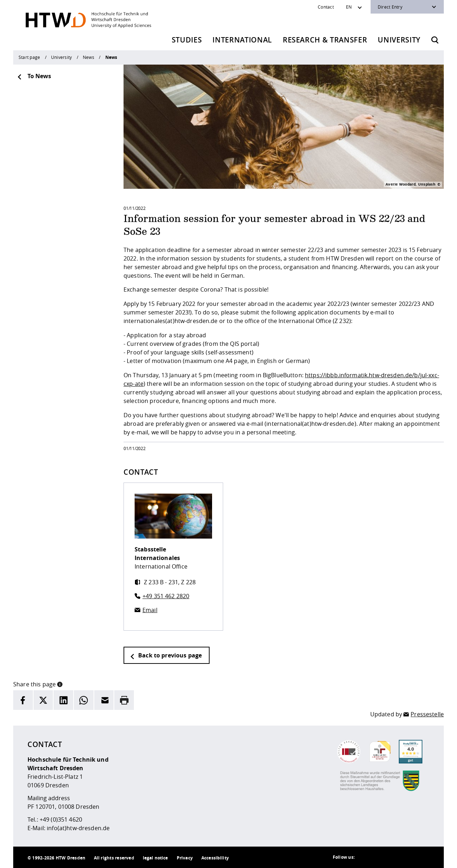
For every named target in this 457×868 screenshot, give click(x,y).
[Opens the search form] (435, 40)
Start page (29, 57)
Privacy (185, 858)
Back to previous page (166, 655)
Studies (187, 40)
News (89, 57)
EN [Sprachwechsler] (349, 7)
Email (150, 610)
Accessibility (215, 858)
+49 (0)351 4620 (61, 819)
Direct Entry (390, 7)
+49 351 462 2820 (166, 596)
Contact (326, 7)
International (242, 40)
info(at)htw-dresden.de (78, 828)
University (399, 40)
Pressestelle (427, 714)
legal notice (155, 858)
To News (34, 76)
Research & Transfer (325, 40)
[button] (60, 683)
